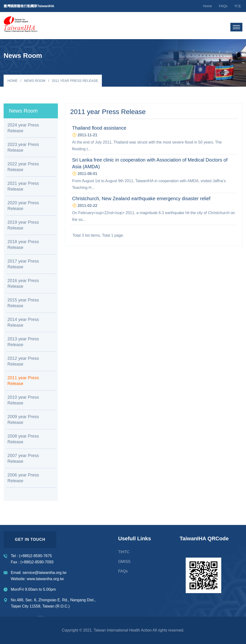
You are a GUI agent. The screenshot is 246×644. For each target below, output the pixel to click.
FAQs (223, 6)
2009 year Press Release (23, 420)
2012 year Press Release (23, 361)
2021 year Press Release (23, 186)
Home (207, 6)
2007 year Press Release (23, 458)
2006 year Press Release (23, 478)
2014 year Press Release (23, 322)
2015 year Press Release (23, 303)
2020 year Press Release (23, 206)
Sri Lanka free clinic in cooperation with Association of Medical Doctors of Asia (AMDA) (150, 163)
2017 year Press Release (23, 264)
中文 (238, 6)
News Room (34, 81)
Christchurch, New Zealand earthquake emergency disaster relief (141, 199)
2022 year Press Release (23, 167)
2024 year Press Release (23, 128)
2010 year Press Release (23, 400)
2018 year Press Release (23, 245)
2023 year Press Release (23, 147)
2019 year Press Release (23, 225)
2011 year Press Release (23, 381)
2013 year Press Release (23, 342)
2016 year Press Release (23, 283)
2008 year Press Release (23, 439)
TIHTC (124, 552)
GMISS (124, 562)
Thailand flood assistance (99, 128)
